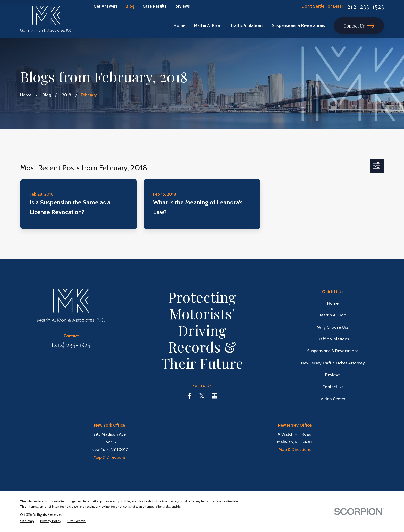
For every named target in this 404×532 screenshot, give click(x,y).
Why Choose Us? (333, 327)
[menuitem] (27, 521)
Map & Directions (109, 457)
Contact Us (359, 26)
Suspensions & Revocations (333, 351)
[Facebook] (190, 396)
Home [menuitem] (179, 25)
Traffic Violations (333, 339)
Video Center (333, 399)
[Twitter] (202, 396)
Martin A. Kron (333, 315)
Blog (130, 6)
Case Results (155, 6)
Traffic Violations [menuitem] (247, 25)
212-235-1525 (365, 6)
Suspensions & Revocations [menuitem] (298, 25)
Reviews (182, 6)
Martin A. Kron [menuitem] (208, 25)
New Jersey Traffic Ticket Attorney (333, 363)
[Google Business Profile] (214, 396)
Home (333, 303)
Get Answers (106, 6)
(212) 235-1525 (71, 344)
